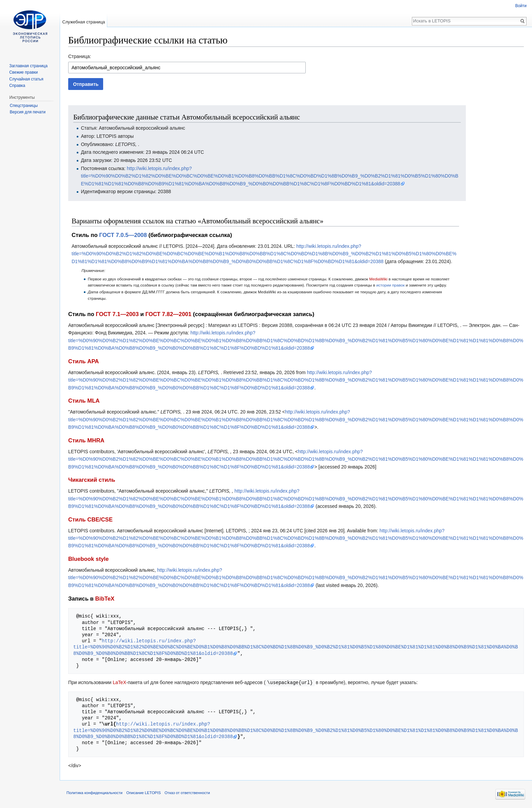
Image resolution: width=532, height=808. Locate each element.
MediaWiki (378, 279)
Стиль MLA (84, 401)
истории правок (391, 285)
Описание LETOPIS (144, 792)
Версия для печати (28, 112)
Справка (17, 86)
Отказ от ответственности (187, 792)
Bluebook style (88, 559)
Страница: (80, 56)
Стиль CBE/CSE (90, 520)
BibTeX (105, 599)
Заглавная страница (28, 66)
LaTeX (119, 682)
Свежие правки (23, 72)
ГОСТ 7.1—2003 (117, 314)
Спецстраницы (24, 106)
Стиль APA (83, 361)
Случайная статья (26, 79)
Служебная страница (83, 22)
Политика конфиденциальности (94, 792)
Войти (521, 6)
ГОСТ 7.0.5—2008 (123, 235)
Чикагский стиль (92, 480)
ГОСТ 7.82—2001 (168, 314)
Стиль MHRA (86, 440)
